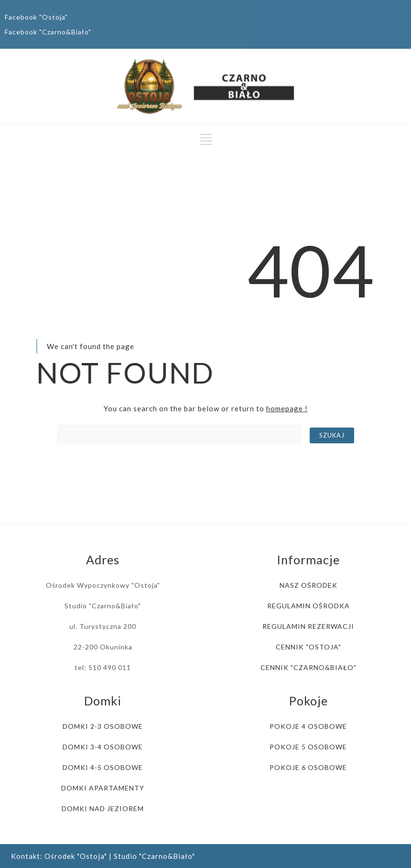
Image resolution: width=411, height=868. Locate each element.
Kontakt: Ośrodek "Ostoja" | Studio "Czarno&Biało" (103, 856)
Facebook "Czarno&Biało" (48, 32)
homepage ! (287, 408)
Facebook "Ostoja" (36, 17)
